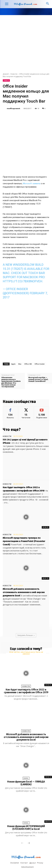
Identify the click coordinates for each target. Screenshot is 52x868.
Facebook (14, 856)
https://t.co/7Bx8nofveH (23, 266)
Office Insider (40, 349)
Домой (6, 74)
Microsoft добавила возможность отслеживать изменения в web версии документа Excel (24, 577)
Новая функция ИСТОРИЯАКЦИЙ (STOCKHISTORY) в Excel (26, 812)
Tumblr (42, 856)
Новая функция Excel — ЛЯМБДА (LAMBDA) (26, 768)
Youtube (35, 860)
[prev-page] (22, 828)
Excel (26, 763)
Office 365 (28, 349)
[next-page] (29, 828)
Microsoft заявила (32, 168)
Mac (20, 349)
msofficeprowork (13, 108)
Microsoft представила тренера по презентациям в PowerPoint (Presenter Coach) (24, 526)
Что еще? (12, 414)
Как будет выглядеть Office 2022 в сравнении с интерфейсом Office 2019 (26, 676)
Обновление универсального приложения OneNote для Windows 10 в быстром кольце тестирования (11, 367)
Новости (14, 74)
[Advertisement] (26, 42)
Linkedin (28, 856)
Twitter (21, 860)
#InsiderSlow (24, 249)
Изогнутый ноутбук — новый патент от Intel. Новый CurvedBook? (38, 364)
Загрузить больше (26, 620)
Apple (13, 349)
